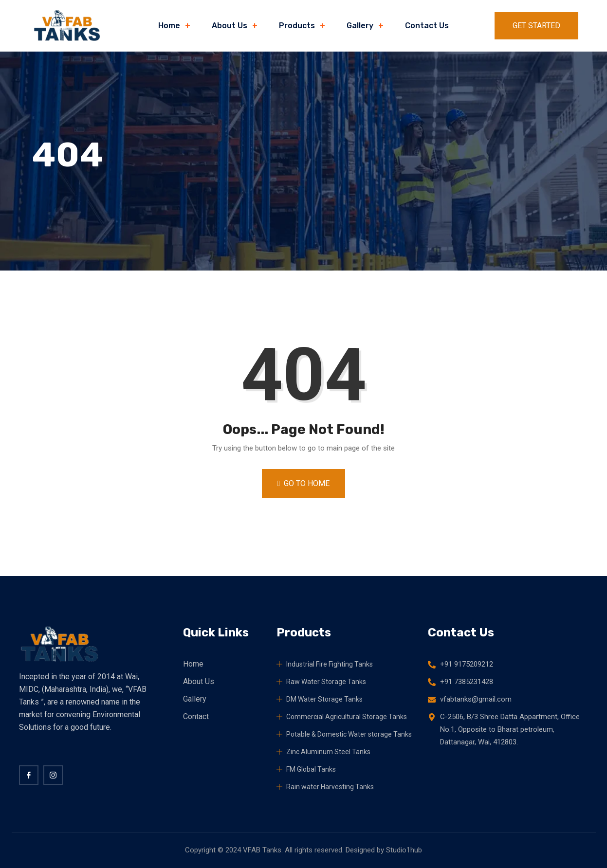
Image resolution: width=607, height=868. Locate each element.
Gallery (360, 26)
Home (169, 26)
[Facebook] (29, 775)
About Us (230, 26)
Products (297, 26)
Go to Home (304, 483)
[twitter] (53, 775)
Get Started (536, 26)
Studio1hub (404, 850)
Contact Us (427, 26)
